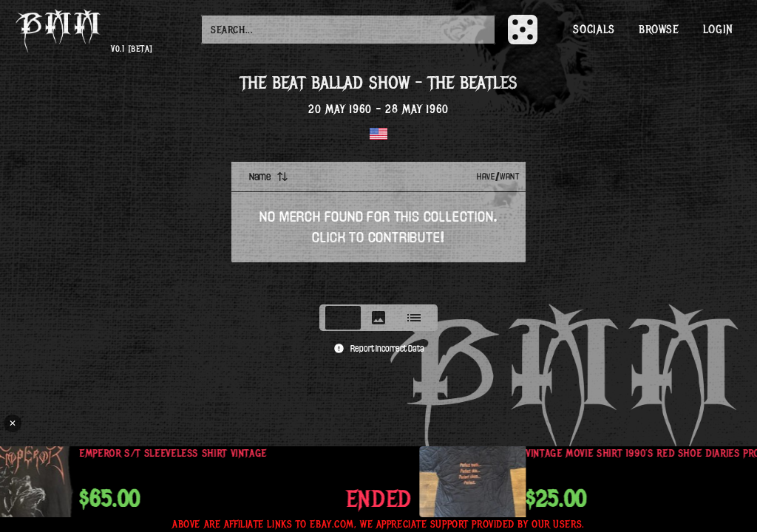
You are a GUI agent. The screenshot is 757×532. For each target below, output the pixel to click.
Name (269, 177)
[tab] (343, 318)
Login (718, 30)
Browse (659, 30)
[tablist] (378, 318)
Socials (594, 30)
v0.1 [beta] (132, 49)
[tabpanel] (378, 228)
